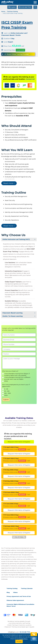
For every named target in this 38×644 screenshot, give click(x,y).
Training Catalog (12, 11)
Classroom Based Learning (12, 313)
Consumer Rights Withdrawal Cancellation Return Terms (20, 605)
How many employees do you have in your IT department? (16, 386)
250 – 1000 (8, 393)
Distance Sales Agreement (15, 600)
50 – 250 (7, 391)
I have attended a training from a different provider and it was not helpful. (17, 378)
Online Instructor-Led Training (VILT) (16, 239)
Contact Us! (30, 79)
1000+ (6, 395)
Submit (6, 400)
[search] (35, 7)
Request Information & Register (19, 442)
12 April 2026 (20, 50)
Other (6, 381)
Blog (8, 592)
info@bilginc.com (13, 632)
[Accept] (19, 641)
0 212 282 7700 (25, 7)
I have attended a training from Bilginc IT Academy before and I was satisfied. (17, 375)
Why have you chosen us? (10, 371)
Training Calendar (27, 588)
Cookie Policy (23, 639)
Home (3, 11)
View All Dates (19, 537)
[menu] (36, 2)
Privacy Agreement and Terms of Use (19, 596)
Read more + (9, 183)
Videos (15, 592)
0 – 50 (6, 389)
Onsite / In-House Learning (13, 316)
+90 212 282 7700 (25, 632)
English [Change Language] (12, 7)
